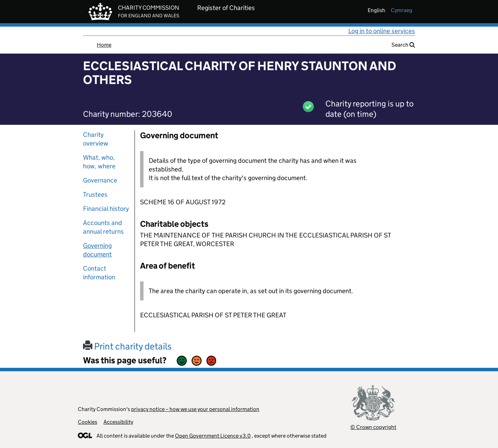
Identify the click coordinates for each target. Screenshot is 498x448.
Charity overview (96, 139)
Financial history (106, 209)
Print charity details (127, 346)
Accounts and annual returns (103, 227)
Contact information (99, 273)
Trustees (95, 194)
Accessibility (118, 422)
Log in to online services (382, 31)
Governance (100, 180)
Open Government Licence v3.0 (213, 436)
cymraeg (402, 10)
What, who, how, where (99, 162)
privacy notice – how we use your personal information (195, 409)
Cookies (87, 422)
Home (104, 45)
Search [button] (403, 45)
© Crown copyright (373, 427)
